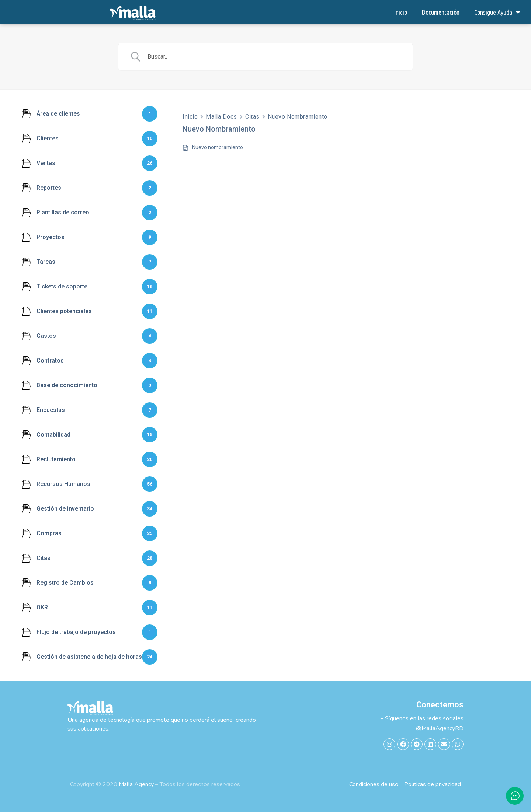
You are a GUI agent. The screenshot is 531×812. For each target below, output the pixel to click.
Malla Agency (136, 784)
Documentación (441, 12)
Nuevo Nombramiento (298, 117)
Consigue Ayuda (497, 12)
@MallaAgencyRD (440, 728)
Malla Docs (221, 117)
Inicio (400, 12)
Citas (252, 117)
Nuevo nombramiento (218, 147)
